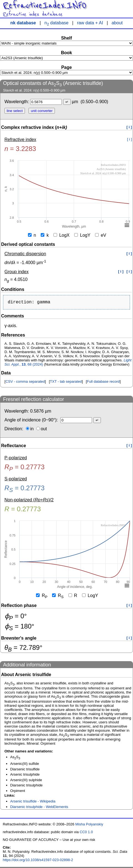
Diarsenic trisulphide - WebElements (39, 808)
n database (57, 23)
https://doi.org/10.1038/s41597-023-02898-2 (38, 861)
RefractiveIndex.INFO (44, 6)
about (117, 23)
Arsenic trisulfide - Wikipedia (33, 802)
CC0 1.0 (86, 833)
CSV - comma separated (25, 383)
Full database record (103, 383)
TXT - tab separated (66, 383)
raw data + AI (90, 23)
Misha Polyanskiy (89, 825)
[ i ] (129, 127)
